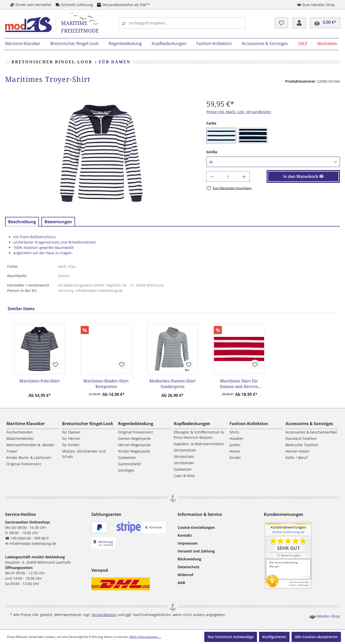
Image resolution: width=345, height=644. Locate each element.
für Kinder (71, 445)
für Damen (71, 432)
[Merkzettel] (281, 23)
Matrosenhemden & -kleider (30, 445)
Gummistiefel (130, 464)
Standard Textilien (301, 438)
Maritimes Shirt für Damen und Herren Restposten (239, 384)
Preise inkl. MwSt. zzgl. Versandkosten (239, 112)
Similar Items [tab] (21, 309)
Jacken (235, 445)
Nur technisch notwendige (231, 637)
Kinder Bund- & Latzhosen (29, 458)
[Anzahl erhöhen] (244, 176)
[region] (101, 153)
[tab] (22, 222)
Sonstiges (126, 470)
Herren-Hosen (297, 451)
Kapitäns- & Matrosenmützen (199, 444)
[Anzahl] (228, 176)
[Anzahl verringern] (212, 176)
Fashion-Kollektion (249, 424)
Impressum (188, 543)
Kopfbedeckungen (192, 424)
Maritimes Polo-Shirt (40, 381)
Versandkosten (104, 615)
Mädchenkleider (20, 438)
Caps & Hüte (184, 476)
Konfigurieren (274, 637)
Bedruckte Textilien (302, 445)
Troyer (12, 451)
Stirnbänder (184, 463)
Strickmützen (185, 450)
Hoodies (236, 438)
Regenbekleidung (136, 424)
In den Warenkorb (303, 176)
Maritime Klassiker (26, 424)
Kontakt (185, 535)
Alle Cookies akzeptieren (316, 637)
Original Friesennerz (24, 464)
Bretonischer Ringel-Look (88, 424)
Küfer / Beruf (297, 458)
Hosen (235, 451)
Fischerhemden (20, 432)
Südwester (127, 458)
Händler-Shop (325, 616)
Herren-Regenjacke (134, 445)
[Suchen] (124, 23)
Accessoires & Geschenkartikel (311, 432)
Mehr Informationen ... (145, 637)
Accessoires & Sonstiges (309, 424)
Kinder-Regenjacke (134, 451)
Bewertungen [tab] (58, 222)
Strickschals (184, 456)
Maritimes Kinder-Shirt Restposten (106, 384)
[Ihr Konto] (299, 23)
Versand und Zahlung (196, 551)
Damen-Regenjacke (134, 438)
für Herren (71, 438)
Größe (212, 152)
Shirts (234, 432)
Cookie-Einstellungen (196, 527)
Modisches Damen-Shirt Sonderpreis (172, 384)
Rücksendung (189, 559)
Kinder (235, 458)
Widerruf (185, 575)
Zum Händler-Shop (316, 5)
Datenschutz (189, 567)
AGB (181, 583)
